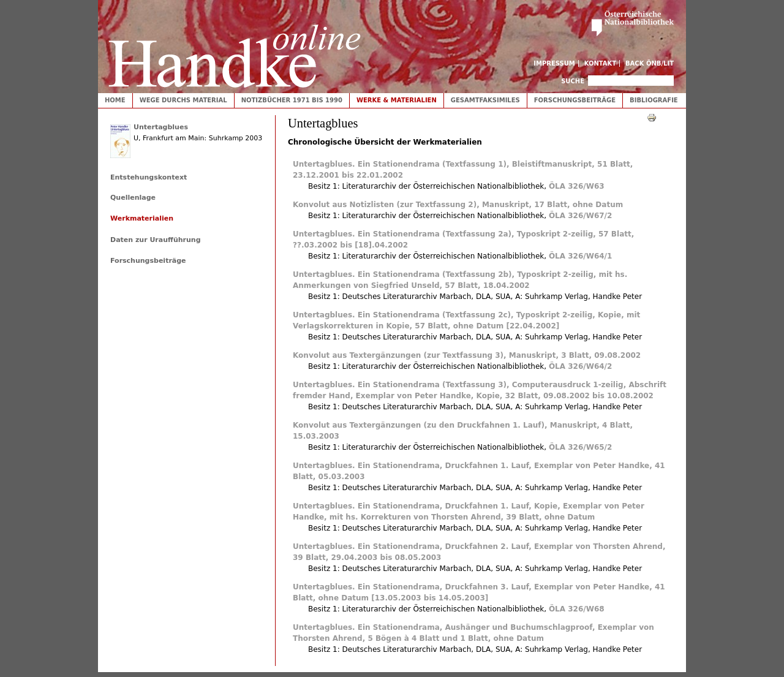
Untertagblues (161, 127)
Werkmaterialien (142, 218)
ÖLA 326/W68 (577, 609)
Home (115, 100)
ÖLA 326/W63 (577, 186)
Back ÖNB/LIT (650, 63)
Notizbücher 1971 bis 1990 (292, 100)
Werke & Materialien (397, 100)
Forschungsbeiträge (575, 100)
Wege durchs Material (183, 100)
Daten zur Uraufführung (156, 240)
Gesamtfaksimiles (485, 100)
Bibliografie (654, 100)
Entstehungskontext (149, 177)
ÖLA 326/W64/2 (580, 366)
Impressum (554, 63)
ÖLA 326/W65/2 (580, 447)
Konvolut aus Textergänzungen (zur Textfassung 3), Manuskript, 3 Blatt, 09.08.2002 (467, 355)
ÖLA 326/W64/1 (580, 256)
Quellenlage (133, 198)
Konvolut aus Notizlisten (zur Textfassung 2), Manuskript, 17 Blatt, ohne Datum (458, 205)
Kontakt (601, 63)
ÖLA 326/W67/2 (580, 216)
